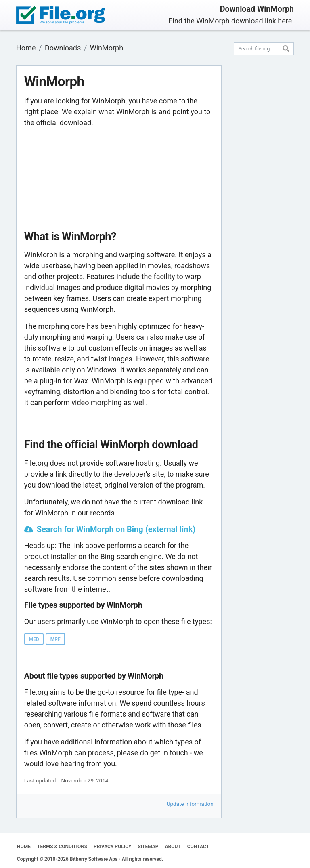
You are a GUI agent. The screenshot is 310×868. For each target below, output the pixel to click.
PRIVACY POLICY (112, 847)
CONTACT (198, 847)
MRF (56, 639)
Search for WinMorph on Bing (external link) (116, 529)
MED (34, 639)
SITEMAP (148, 847)
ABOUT (173, 847)
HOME (24, 847)
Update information (190, 804)
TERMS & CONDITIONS (62, 847)
